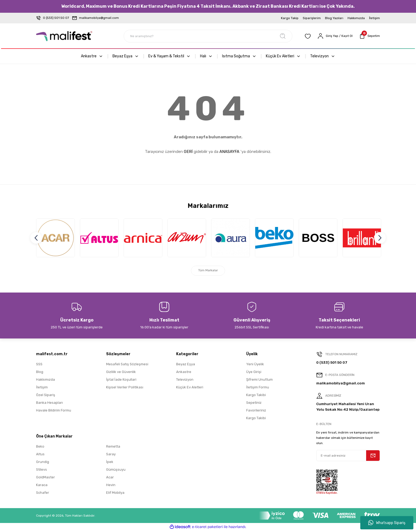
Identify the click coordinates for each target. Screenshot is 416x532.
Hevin (111, 486)
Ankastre (184, 373)
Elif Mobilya (115, 494)
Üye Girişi (254, 373)
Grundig (43, 463)
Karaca (42, 486)
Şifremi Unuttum (259, 381)
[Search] (208, 36)
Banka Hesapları (49, 404)
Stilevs (42, 471)
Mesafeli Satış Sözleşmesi (127, 365)
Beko (40, 448)
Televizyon (185, 381)
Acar (110, 479)
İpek (110, 463)
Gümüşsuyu (116, 471)
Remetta (113, 448)
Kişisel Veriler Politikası (125, 389)
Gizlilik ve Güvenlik (121, 373)
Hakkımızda (45, 381)
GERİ (188, 152)
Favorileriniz (256, 412)
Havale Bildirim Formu (54, 412)
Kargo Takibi (256, 396)
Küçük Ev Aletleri (190, 389)
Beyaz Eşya (186, 365)
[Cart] (369, 36)
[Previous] (36, 238)
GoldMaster (45, 479)
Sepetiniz (254, 404)
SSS (39, 365)
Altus (40, 455)
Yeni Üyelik (255, 365)
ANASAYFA (229, 152)
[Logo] (64, 36)
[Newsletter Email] (348, 457)
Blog (40, 373)
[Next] (380, 238)
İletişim (42, 389)
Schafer (43, 494)
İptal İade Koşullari (121, 381)
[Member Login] (334, 36)
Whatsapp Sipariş (387, 523)
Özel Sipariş (46, 396)
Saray (111, 455)
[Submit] (373, 457)
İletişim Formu (258, 389)
